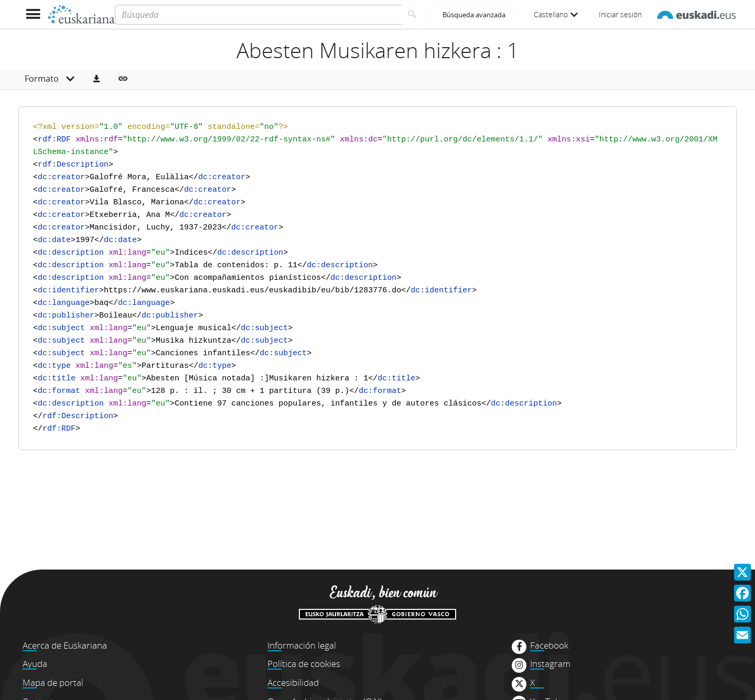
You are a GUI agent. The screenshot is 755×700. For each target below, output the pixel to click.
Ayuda (35, 664)
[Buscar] (412, 15)
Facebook (549, 646)
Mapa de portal (53, 682)
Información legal (302, 645)
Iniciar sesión (620, 14)
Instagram (550, 664)
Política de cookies (304, 664)
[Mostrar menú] (33, 14)
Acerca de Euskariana (65, 645)
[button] (96, 79)
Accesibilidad (293, 682)
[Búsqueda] (258, 15)
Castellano (556, 14)
